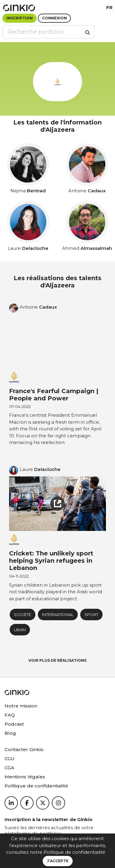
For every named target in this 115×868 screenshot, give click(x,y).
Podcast (14, 724)
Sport (91, 615)
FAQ (10, 715)
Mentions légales (25, 777)
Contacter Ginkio (24, 749)
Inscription (20, 18)
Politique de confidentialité (74, 852)
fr (109, 7)
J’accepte (58, 861)
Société (23, 615)
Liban (20, 630)
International (58, 615)
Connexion (54, 18)
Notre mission (21, 706)
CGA (9, 768)
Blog (10, 733)
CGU (10, 759)
